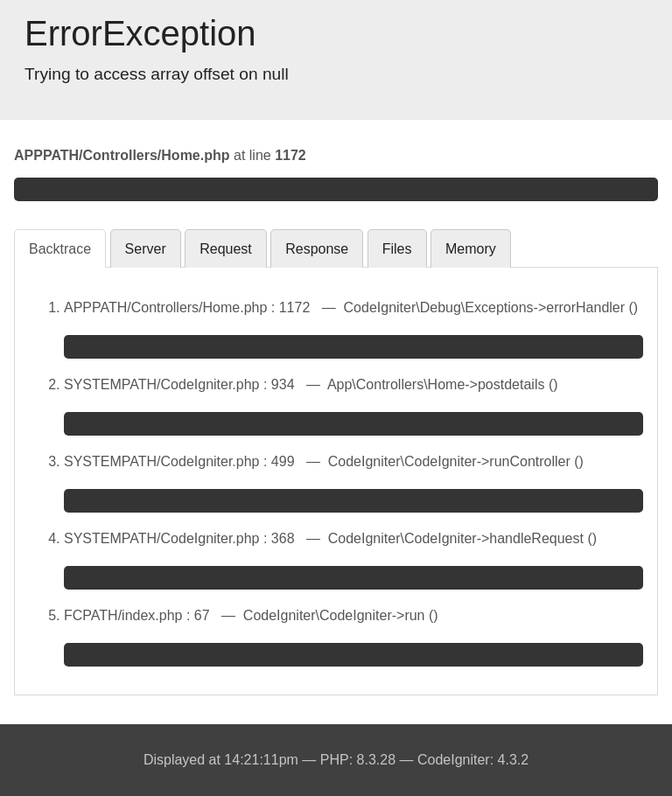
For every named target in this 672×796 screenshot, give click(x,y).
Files (397, 249)
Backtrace (60, 249)
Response (317, 249)
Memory (471, 249)
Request (226, 249)
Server (146, 249)
